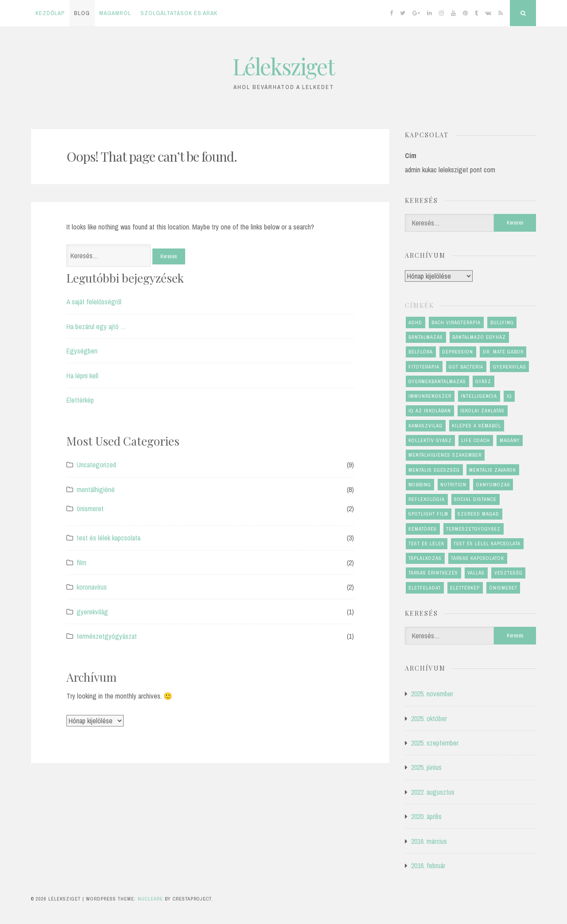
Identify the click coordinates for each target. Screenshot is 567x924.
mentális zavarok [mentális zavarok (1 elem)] (493, 470)
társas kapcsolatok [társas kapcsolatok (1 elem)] (478, 558)
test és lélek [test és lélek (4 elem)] (426, 544)
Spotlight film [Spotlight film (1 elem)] (428, 514)
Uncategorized (96, 465)
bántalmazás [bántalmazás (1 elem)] (426, 337)
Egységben (82, 351)
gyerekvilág (92, 612)
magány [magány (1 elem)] (510, 440)
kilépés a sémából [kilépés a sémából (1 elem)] (476, 426)
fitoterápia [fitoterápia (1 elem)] (424, 367)
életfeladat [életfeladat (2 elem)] (425, 588)
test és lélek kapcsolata (109, 538)
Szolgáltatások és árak (179, 13)
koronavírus (92, 587)
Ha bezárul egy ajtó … (96, 326)
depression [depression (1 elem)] (458, 352)
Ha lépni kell (82, 376)
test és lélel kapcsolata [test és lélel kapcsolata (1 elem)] (487, 544)
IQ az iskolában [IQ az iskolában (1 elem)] (430, 411)
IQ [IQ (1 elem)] (509, 396)
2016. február (428, 866)
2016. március (429, 841)
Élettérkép (80, 400)
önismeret (90, 509)
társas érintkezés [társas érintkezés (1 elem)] (433, 573)
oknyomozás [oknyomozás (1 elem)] (493, 485)
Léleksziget (283, 66)
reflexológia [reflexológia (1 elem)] (427, 499)
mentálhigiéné (96, 489)
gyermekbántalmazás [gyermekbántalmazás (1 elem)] (437, 381)
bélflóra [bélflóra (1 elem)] (421, 352)
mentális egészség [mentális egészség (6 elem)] (434, 470)
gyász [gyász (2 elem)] (483, 381)
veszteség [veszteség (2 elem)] (509, 573)
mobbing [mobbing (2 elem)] (420, 485)
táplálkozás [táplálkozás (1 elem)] (425, 558)
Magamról (115, 13)
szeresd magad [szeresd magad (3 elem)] (478, 514)
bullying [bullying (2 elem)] (502, 322)
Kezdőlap (50, 13)
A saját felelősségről (94, 302)
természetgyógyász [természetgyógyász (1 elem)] (473, 529)
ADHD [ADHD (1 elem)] (415, 322)
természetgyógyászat (107, 636)
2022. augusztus (433, 792)
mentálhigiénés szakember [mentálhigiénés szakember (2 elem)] (445, 455)
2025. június (426, 767)
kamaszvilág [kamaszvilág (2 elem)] (425, 426)
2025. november (432, 694)
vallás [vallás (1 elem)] (476, 573)
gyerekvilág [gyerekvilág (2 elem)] (510, 367)
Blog (82, 13)
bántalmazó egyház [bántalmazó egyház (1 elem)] (479, 337)
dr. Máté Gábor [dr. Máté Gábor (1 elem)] (503, 352)
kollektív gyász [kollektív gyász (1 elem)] (430, 440)
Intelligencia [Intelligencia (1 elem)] (479, 396)
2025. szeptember (435, 743)
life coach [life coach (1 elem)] (476, 440)
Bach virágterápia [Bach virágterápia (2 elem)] (456, 322)
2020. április (426, 816)
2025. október (429, 718)
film (82, 563)
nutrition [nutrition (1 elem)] (453, 485)
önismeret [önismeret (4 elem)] (503, 588)
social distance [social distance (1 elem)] (475, 499)
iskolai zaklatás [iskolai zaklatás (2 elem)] (482, 411)
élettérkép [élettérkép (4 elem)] (465, 588)
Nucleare (150, 899)
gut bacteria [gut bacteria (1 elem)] (466, 367)
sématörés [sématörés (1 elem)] (423, 529)
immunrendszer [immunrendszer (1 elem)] (430, 396)
